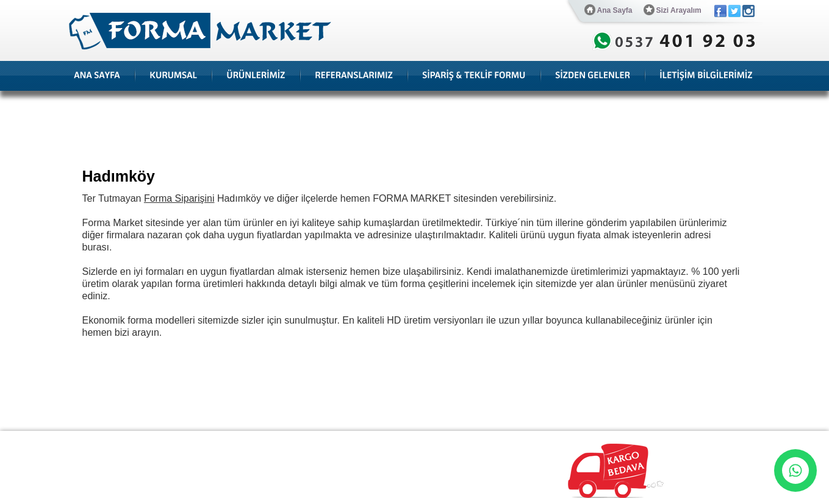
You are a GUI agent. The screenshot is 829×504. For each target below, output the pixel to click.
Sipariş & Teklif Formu (290, 441)
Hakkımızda (132, 441)
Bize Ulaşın (428, 441)
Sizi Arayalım (673, 10)
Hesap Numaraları (367, 441)
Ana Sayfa (608, 10)
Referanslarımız (189, 441)
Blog (235, 441)
